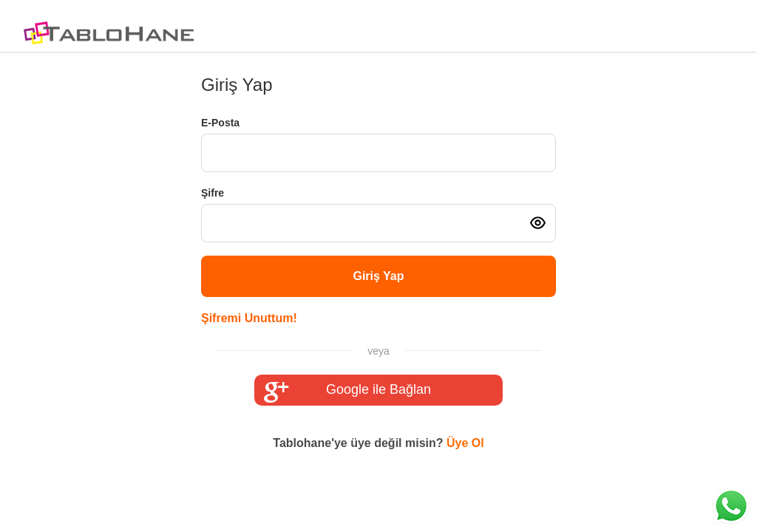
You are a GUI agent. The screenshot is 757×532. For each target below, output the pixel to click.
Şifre (213, 193)
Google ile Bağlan (347, 390)
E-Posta (220, 123)
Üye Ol (465, 443)
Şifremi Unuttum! (249, 318)
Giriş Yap (378, 276)
